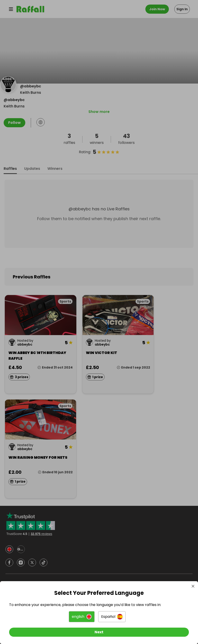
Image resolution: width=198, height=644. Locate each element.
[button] (82, 617)
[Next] (99, 632)
